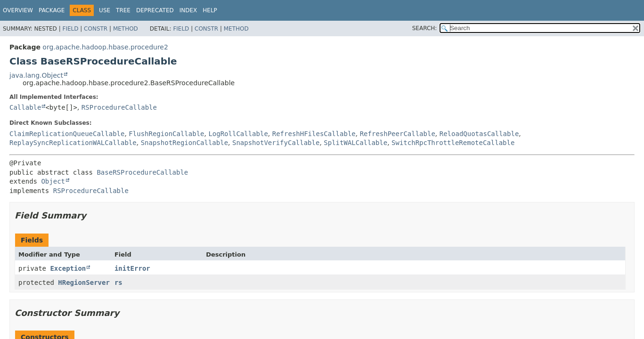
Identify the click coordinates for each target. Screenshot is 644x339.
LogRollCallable (238, 134)
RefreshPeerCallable (398, 134)
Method (126, 29)
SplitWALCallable (355, 143)
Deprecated (155, 10)
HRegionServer (84, 282)
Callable (25, 107)
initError (132, 268)
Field (70, 29)
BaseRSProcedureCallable (142, 172)
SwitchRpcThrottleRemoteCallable (453, 143)
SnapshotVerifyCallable (276, 143)
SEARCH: (425, 28)
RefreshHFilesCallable (314, 134)
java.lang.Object (36, 75)
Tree (123, 10)
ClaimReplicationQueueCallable (67, 134)
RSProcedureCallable (119, 107)
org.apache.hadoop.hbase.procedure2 (105, 47)
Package (52, 10)
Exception (68, 268)
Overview (18, 10)
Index (188, 10)
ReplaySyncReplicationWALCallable (73, 143)
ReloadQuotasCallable (479, 134)
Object (53, 181)
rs (118, 282)
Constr (96, 29)
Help (210, 10)
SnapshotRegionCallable (184, 143)
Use (105, 10)
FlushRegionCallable (166, 134)
